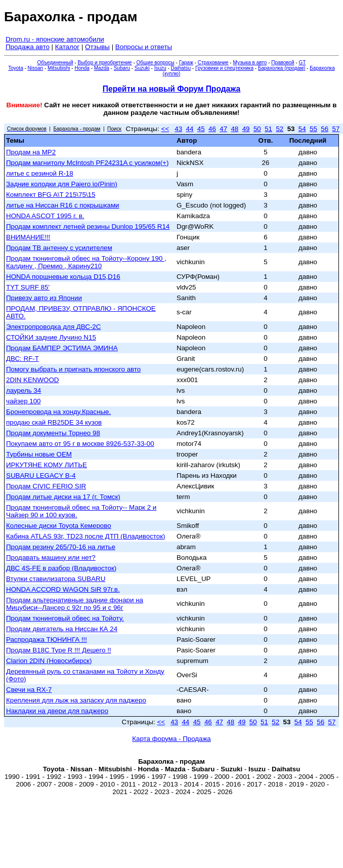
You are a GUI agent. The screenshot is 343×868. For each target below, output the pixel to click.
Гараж (186, 63)
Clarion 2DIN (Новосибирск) (49, 661)
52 (280, 129)
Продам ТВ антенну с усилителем (59, 248)
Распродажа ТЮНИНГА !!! (47, 639)
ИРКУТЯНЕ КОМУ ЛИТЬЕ (47, 465)
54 (302, 129)
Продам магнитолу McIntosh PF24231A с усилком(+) (87, 163)
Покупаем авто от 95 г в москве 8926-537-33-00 (80, 444)
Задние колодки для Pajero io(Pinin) (62, 184)
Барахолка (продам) (282, 68)
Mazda (102, 68)
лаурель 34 (24, 390)
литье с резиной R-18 (40, 173)
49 (246, 129)
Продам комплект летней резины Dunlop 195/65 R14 (88, 226)
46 (212, 129)
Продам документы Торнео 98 (53, 433)
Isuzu (160, 68)
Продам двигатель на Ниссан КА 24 (62, 629)
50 (257, 129)
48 (234, 129)
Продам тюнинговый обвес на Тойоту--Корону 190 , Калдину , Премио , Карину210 (86, 262)
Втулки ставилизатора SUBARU (56, 579)
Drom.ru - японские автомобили (55, 39)
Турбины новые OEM (39, 454)
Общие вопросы (156, 63)
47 (223, 129)
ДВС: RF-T (23, 359)
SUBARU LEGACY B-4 (41, 476)
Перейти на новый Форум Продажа (171, 89)
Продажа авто (28, 47)
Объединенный (55, 63)
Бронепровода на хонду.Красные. (58, 412)
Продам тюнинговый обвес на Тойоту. (65, 618)
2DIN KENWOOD (32, 380)
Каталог (67, 47)
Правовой (283, 63)
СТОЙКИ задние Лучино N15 (51, 337)
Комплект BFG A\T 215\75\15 (51, 195)
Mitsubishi (59, 68)
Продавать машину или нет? (51, 557)
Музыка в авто (250, 63)
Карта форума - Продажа (171, 739)
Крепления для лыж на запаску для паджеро (76, 700)
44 (190, 129)
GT (303, 63)
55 (313, 129)
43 (178, 129)
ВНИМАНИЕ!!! (28, 237)
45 (201, 129)
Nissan (36, 68)
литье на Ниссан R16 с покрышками (63, 205)
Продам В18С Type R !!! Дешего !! (59, 650)
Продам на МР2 (31, 152)
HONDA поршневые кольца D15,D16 (63, 277)
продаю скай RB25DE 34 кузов (54, 422)
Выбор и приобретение (104, 63)
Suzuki (142, 68)
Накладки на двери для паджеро (57, 711)
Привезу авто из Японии (44, 298)
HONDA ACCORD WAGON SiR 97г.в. (63, 589)
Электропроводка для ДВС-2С (53, 327)
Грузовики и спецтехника (224, 68)
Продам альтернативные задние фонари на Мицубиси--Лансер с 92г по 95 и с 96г (75, 604)
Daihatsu (181, 68)
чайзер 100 (24, 401)
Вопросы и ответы (144, 47)
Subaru (122, 68)
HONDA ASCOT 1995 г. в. (45, 216)
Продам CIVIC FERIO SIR (46, 486)
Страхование (213, 63)
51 (268, 129)
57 (336, 129)
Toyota (15, 68)
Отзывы (97, 47)
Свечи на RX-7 (29, 690)
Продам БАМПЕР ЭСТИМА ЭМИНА (62, 348)
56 (325, 129)
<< (165, 129)
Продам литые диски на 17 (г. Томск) (63, 497)
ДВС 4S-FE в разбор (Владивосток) (61, 568)
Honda (82, 68)
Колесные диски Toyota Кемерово (59, 526)
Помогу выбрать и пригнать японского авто (73, 369)
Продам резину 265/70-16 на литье (61, 547)
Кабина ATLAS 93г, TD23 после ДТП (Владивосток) (85, 536)
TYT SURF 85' (28, 287)
